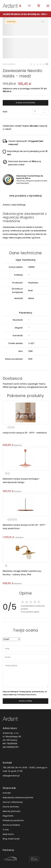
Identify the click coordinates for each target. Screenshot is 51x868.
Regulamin (8, 801)
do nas (34, 111)
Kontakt (7, 778)
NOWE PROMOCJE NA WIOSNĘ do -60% (25, 14)
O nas (6, 815)
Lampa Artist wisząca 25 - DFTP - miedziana (25, 418)
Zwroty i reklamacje (13, 787)
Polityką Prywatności (27, 680)
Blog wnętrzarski (11, 824)
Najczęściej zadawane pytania (18, 783)
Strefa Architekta (11, 810)
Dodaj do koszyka (25, 88)
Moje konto (8, 819)
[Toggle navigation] (48, 6)
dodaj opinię (25, 686)
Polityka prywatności (13, 805)
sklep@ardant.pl (11, 761)
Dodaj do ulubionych (43, 22)
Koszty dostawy (11, 792)
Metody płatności (11, 796)
